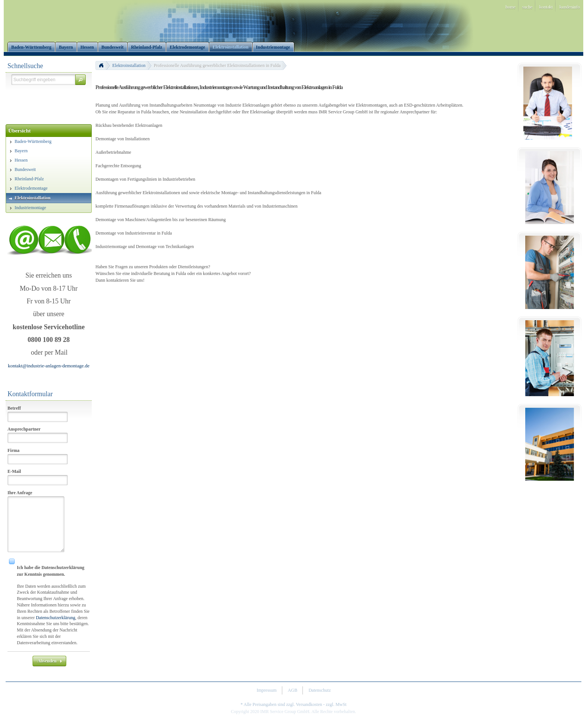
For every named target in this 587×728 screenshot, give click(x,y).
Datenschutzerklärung (56, 618)
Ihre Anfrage (20, 493)
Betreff (14, 408)
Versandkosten (309, 704)
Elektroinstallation (129, 65)
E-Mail (14, 471)
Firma (13, 450)
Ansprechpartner (24, 429)
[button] (80, 80)
